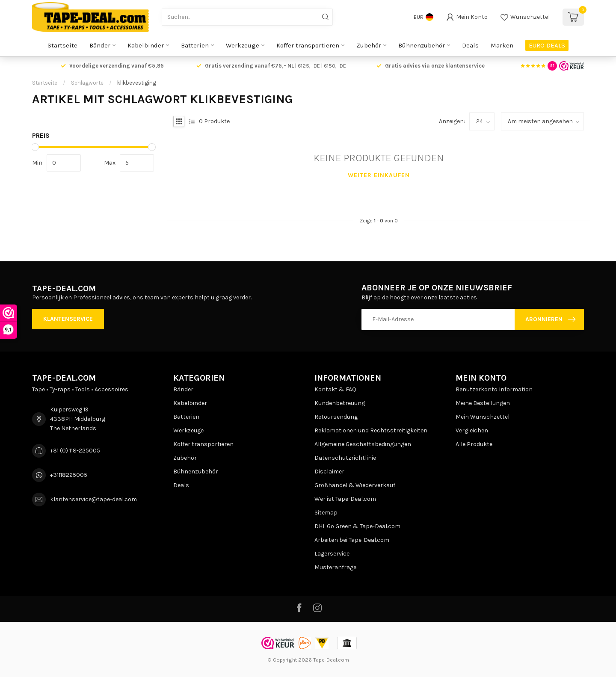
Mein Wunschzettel (483, 417)
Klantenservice (68, 319)
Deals (470, 45)
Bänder (100, 45)
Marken (502, 45)
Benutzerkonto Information (494, 389)
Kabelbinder (146, 45)
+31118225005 (69, 475)
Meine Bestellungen (483, 403)
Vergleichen (472, 430)
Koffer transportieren (308, 45)
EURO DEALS (547, 45)
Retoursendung (336, 417)
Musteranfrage (335, 567)
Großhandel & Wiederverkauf (355, 485)
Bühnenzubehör (422, 45)
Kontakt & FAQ (335, 389)
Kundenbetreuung (340, 403)
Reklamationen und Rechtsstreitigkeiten (371, 430)
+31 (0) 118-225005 (75, 451)
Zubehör (369, 45)
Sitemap (326, 513)
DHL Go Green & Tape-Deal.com (357, 526)
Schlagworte (87, 83)
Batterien (195, 45)
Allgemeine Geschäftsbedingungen (363, 444)
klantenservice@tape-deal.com (93, 499)
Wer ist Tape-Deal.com (345, 499)
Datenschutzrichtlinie (345, 458)
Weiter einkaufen (379, 175)
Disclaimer (329, 472)
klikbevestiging (137, 83)
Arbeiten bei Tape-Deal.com (352, 540)
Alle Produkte (474, 444)
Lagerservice (332, 554)
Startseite (62, 45)
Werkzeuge (243, 45)
